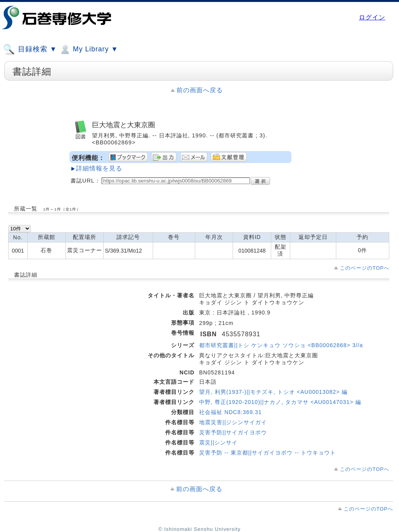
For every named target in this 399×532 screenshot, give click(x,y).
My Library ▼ (88, 49)
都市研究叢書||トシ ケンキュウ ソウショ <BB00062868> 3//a (281, 345)
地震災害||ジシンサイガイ (233, 422)
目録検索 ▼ (30, 49)
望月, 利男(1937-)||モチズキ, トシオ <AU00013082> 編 (273, 392)
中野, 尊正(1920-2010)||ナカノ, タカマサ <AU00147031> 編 (280, 402)
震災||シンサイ (218, 442)
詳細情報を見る (99, 168)
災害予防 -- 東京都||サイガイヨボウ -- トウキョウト (267, 453)
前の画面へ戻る (200, 90)
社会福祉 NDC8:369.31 (230, 412)
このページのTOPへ (365, 268)
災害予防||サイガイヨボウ (233, 432)
